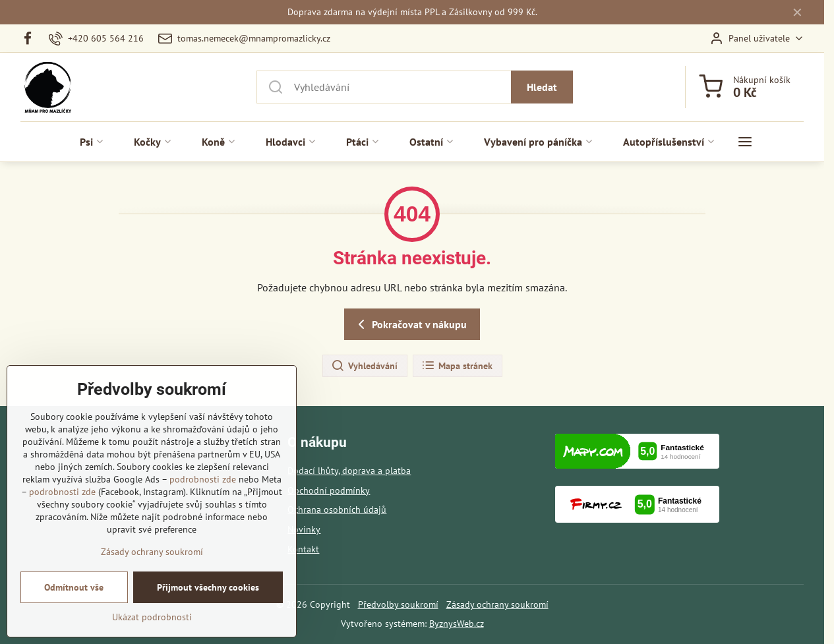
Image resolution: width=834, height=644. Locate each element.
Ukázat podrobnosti (152, 626)
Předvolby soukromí (398, 604)
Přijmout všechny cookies (208, 597)
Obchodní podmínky (329, 490)
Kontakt (303, 549)
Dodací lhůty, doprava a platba (349, 471)
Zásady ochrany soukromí (497, 604)
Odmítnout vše (74, 597)
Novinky (304, 529)
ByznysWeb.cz (457, 624)
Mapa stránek (457, 366)
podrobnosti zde (203, 488)
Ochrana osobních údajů (337, 510)
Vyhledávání (364, 366)
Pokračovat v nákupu (410, 324)
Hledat (542, 87)
